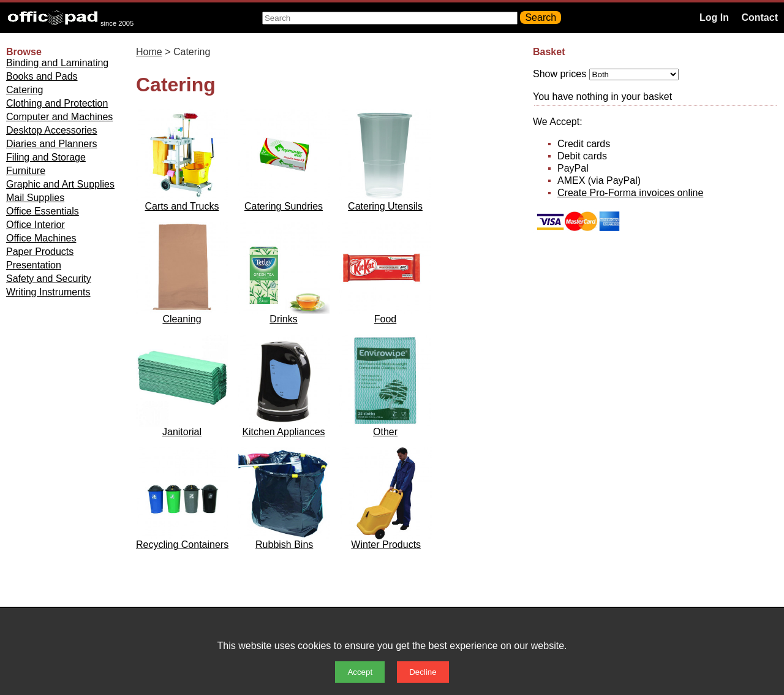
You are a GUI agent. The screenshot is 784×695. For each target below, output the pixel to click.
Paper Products (40, 252)
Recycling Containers (182, 545)
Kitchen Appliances (283, 432)
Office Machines (41, 238)
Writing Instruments (48, 292)
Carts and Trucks (182, 206)
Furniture (26, 171)
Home (149, 52)
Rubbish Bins (284, 545)
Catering (24, 90)
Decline (423, 672)
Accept (360, 672)
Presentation (34, 265)
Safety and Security (49, 279)
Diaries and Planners (52, 144)
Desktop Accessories (52, 130)
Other (385, 432)
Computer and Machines (59, 117)
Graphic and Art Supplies (60, 184)
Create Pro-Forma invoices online (630, 193)
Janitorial (182, 432)
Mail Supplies (35, 198)
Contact (759, 17)
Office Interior (36, 225)
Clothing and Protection (57, 103)
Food (385, 319)
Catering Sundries (284, 206)
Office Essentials (43, 211)
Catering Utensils (385, 206)
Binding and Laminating (57, 63)
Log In (714, 17)
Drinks (283, 319)
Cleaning (182, 319)
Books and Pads (42, 76)
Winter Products (386, 545)
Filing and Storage (46, 157)
